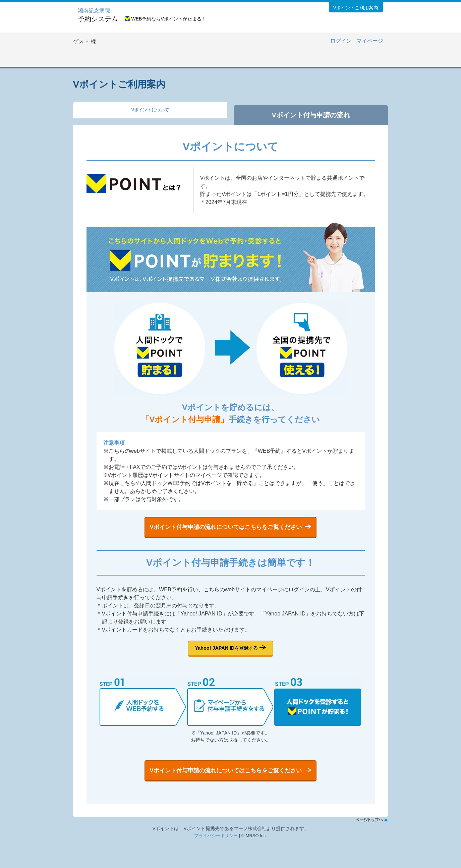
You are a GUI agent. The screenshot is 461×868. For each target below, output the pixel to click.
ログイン (341, 41)
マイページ (370, 41)
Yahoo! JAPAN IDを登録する (226, 661)
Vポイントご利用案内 (355, 10)
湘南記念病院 (94, 11)
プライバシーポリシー (216, 861)
